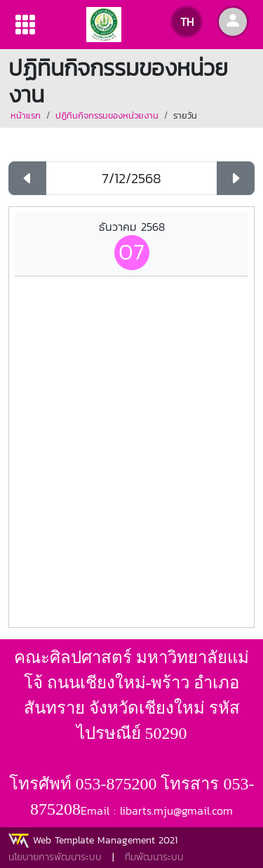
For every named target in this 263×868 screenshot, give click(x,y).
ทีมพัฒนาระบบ (154, 857)
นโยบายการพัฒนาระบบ (55, 857)
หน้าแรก (26, 115)
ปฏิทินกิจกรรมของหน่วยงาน (107, 115)
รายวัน (185, 115)
